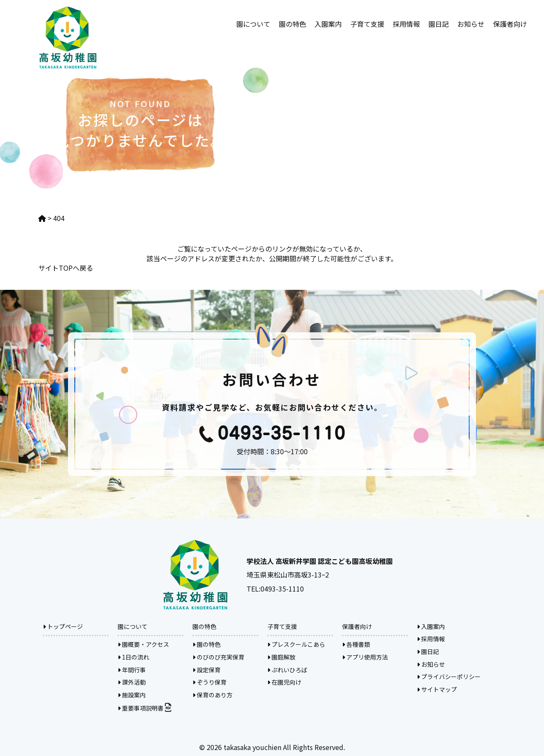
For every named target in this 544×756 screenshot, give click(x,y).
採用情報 (406, 24)
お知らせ (471, 24)
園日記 (439, 24)
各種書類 (356, 644)
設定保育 (207, 670)
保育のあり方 (212, 695)
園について (253, 24)
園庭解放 (281, 657)
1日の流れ (133, 657)
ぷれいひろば (287, 670)
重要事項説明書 (144, 708)
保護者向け (510, 24)
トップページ (63, 626)
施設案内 (132, 695)
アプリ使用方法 (365, 657)
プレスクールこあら (296, 644)
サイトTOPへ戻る (66, 268)
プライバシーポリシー (449, 677)
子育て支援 (367, 24)
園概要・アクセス (143, 644)
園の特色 (292, 24)
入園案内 (328, 24)
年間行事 (132, 670)
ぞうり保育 (210, 682)
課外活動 (132, 682)
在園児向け (284, 682)
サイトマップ (437, 689)
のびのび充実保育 (218, 657)
